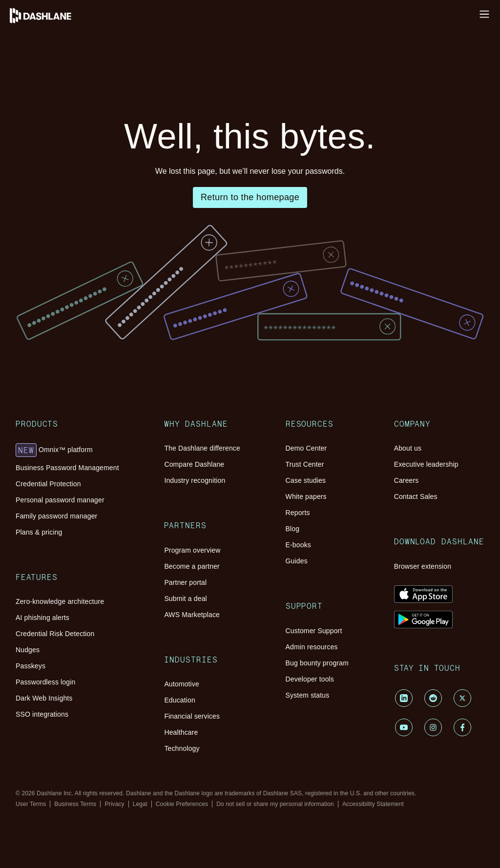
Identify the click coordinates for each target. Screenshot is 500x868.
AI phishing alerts (91, 393)
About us (77, 800)
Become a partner (90, 528)
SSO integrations (89, 445)
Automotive (81, 583)
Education (78, 592)
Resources (43, 92)
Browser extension (92, 855)
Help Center (23, 26)
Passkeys (77, 419)
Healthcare (79, 610)
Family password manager (104, 347)
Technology (81, 618)
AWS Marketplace (91, 555)
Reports (75, 682)
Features (60, 370)
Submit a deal (84, 546)
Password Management (62, 81)
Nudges (74, 410)
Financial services (91, 601)
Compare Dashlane (92, 483)
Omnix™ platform (101, 312)
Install (14, 17)
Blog (70, 691)
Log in (14, 8)
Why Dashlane (49, 61)
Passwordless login (92, 428)
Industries (61, 569)
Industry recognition (94, 491)
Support (58, 723)
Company (61, 786)
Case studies (82, 664)
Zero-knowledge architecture (108, 384)
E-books (75, 699)
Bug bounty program (95, 754)
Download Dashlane (76, 841)
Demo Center (83, 647)
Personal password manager (106, 338)
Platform (40, 71)
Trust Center (82, 655)
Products (60, 298)
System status (84, 772)
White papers (83, 673)
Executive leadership (95, 809)
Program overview (92, 520)
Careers (74, 817)
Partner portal (84, 537)
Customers (40, 101)
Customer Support (91, 736)
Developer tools (87, 763)
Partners (59, 506)
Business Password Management (114, 320)
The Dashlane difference (101, 474)
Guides (73, 708)
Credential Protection (96, 329)
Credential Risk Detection (103, 402)
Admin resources (89, 745)
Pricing (35, 110)
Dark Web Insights (92, 437)
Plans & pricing (87, 356)
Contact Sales (84, 826)
